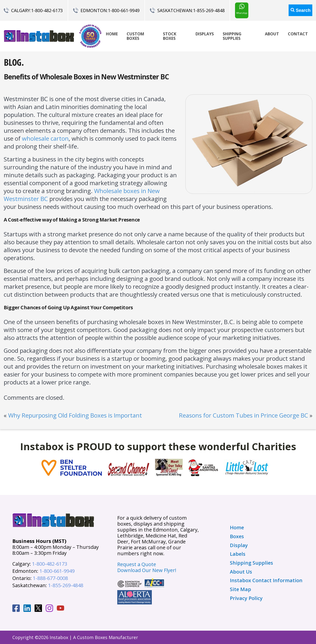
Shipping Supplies (232, 36)
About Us (241, 572)
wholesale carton (45, 138)
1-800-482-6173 (47, 10)
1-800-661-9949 (124, 10)
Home (112, 34)
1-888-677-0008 (50, 578)
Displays (205, 34)
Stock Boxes (170, 36)
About (272, 34)
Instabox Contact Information (266, 580)
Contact (298, 34)
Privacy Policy (246, 598)
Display (239, 545)
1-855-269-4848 (209, 10)
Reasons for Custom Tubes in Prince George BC (244, 415)
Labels (238, 554)
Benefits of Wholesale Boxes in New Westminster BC (86, 77)
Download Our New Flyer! (147, 570)
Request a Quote (137, 564)
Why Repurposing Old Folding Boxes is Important (75, 415)
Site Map (240, 589)
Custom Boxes (135, 36)
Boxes (237, 536)
